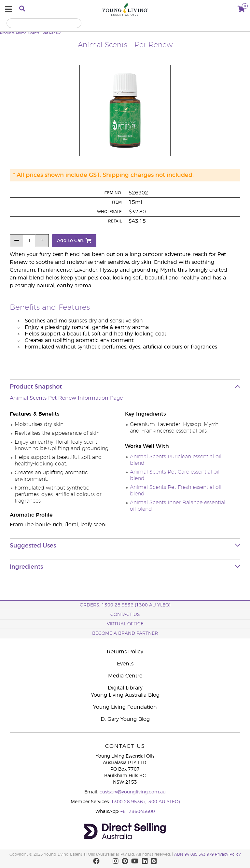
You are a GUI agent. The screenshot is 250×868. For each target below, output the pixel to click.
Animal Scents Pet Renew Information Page (66, 398)
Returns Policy (125, 652)
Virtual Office (125, 624)
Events (125, 664)
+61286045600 (138, 812)
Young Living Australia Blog (125, 695)
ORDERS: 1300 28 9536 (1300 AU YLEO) (125, 605)
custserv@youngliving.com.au (133, 792)
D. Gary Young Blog (125, 719)
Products (7, 33)
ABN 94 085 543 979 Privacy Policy (207, 854)
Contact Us (125, 615)
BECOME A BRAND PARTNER (125, 633)
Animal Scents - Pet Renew (38, 33)
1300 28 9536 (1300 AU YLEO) (145, 802)
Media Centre (125, 676)
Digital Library (125, 688)
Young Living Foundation (125, 707)
